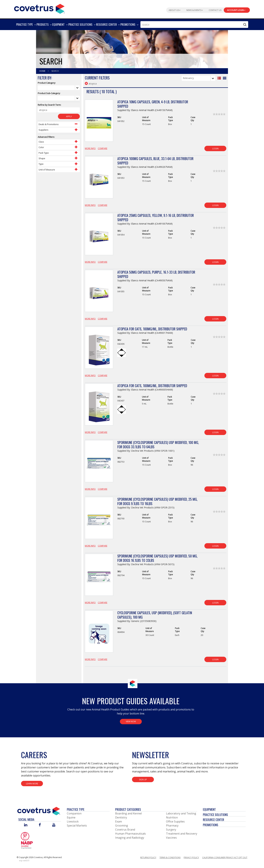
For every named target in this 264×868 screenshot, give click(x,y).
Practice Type (76, 809)
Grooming (122, 826)
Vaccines (171, 838)
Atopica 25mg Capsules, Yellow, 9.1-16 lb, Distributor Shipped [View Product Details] (156, 218)
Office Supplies (175, 821)
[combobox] (194, 25)
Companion (74, 813)
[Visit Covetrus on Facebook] (40, 825)
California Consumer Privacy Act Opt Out (225, 858)
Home (43, 71)
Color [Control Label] (41, 147)
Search (55, 71)
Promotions (211, 825)
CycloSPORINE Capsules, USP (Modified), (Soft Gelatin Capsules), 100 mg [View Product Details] (155, 615)
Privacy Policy (191, 858)
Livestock (73, 821)
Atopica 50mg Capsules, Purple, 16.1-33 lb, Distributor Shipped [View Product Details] (156, 274)
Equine (71, 817)
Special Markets (77, 826)
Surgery (171, 830)
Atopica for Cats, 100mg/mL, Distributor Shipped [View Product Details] (152, 329)
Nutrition (172, 817)
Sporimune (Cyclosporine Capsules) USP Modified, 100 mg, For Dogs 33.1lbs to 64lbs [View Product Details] (158, 445)
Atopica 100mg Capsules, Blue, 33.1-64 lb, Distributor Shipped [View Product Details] (155, 161)
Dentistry (121, 817)
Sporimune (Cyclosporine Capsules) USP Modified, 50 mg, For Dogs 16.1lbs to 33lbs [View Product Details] (157, 558)
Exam (119, 821)
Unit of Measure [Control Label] (47, 170)
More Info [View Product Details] (90, 148)
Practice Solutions (215, 815)
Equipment (209, 809)
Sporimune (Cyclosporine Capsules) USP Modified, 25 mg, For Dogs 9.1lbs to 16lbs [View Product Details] (157, 501)
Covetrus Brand (125, 830)
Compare (103, 148)
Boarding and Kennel (128, 813)
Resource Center (213, 820)
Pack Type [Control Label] (44, 153)
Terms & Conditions (170, 858)
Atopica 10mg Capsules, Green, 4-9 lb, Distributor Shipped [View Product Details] (153, 104)
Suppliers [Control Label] (43, 130)
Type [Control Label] (41, 164)
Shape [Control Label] (42, 158)
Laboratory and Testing (181, 813)
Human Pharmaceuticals (130, 834)
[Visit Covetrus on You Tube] (54, 825)
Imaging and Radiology (130, 838)
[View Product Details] (99, 122)
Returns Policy (148, 858)
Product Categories (128, 809)
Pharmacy (172, 826)
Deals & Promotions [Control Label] (49, 124)
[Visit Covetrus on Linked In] (26, 825)
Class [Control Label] (41, 142)
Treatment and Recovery (182, 834)
